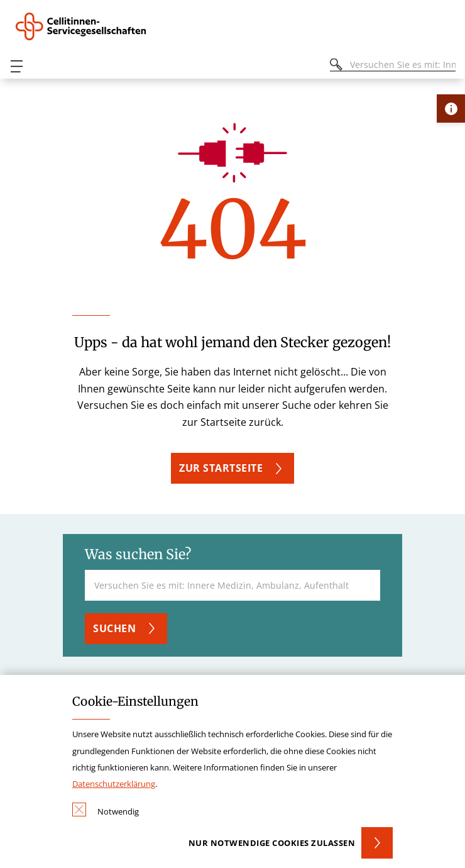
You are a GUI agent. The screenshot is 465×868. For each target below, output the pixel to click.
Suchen (114, 628)
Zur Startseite (221, 468)
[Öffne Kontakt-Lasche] (451, 108)
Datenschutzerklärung (114, 784)
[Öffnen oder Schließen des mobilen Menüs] (16, 66)
